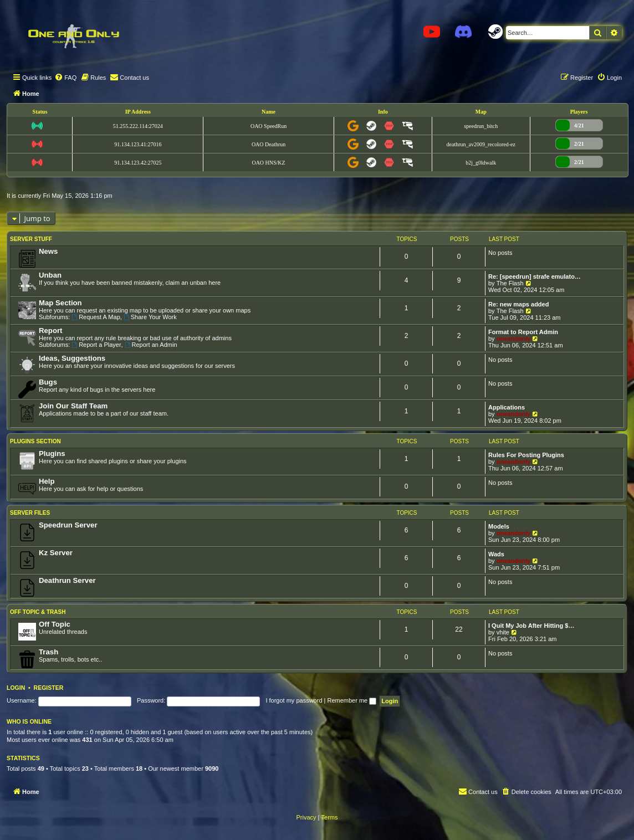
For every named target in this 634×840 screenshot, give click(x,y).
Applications (507, 407)
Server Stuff (31, 239)
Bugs (48, 382)
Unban (50, 275)
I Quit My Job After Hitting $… (531, 626)
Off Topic (55, 624)
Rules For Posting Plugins (526, 455)
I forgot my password (294, 700)
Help (47, 481)
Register (49, 688)
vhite (503, 632)
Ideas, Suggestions (72, 358)
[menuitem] (65, 78)
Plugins (52, 454)
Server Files (30, 513)
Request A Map (96, 317)
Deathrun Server (67, 580)
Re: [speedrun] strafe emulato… (535, 276)
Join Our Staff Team (73, 406)
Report (51, 331)
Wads (496, 554)
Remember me (352, 700)
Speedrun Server (68, 525)
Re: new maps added (518, 304)
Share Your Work (150, 317)
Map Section (60, 303)
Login (16, 688)
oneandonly (514, 339)
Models (499, 526)
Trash (48, 652)
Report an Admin (151, 345)
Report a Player (96, 345)
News (48, 251)
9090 (212, 769)
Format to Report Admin (523, 332)
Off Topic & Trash (38, 612)
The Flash (510, 283)
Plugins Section (35, 441)
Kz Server (56, 553)
